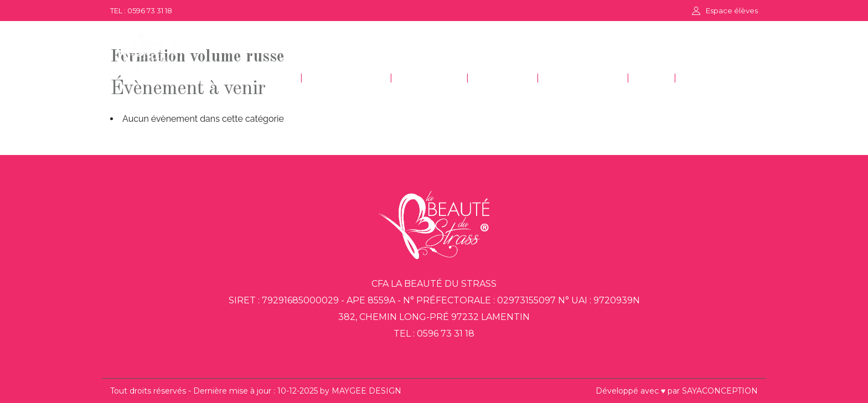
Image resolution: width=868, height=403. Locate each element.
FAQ (652, 79)
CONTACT (711, 79)
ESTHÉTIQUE (346, 79)
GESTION (503, 79)
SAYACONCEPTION (720, 391)
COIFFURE (429, 79)
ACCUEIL (267, 79)
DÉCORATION (583, 79)
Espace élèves (732, 11)
